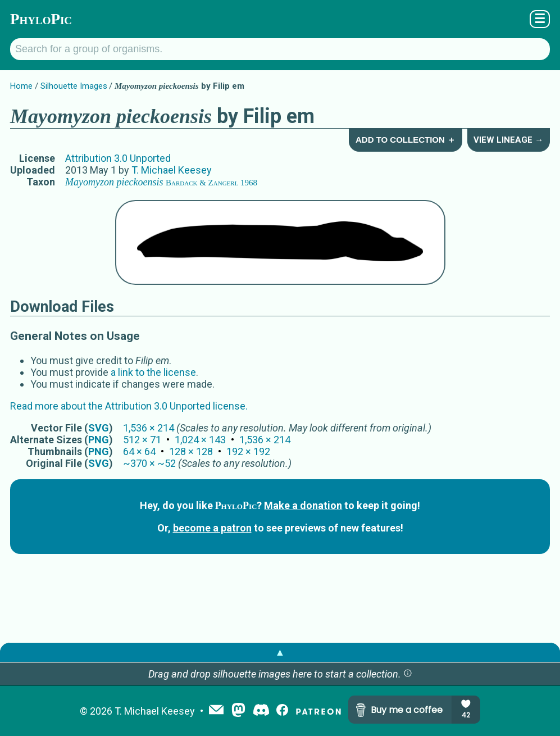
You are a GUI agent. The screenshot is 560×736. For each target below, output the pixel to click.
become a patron (212, 528)
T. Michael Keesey (172, 170)
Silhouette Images (74, 86)
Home (21, 86)
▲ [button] (280, 652)
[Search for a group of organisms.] (280, 49)
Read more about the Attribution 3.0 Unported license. (129, 406)
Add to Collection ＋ (406, 140)
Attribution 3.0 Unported (118, 158)
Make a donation (303, 505)
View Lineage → (508, 140)
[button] (408, 674)
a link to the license (153, 372)
